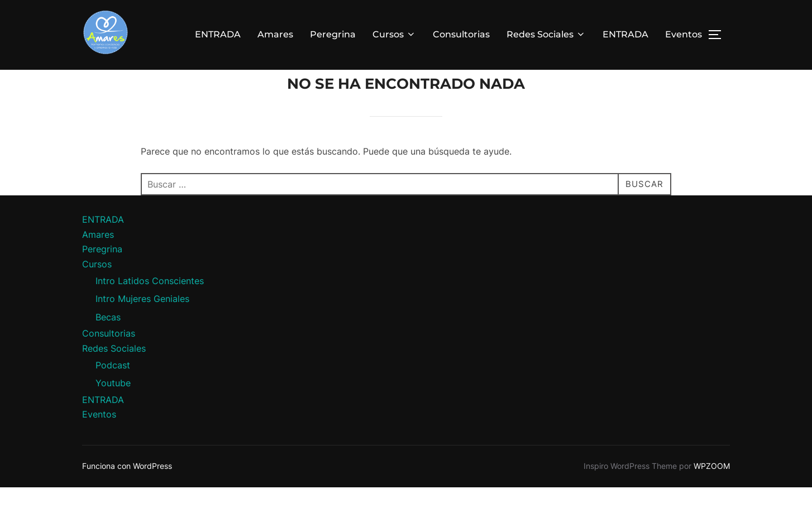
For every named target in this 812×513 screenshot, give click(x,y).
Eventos (684, 34)
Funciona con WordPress (127, 491)
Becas (108, 342)
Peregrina (333, 34)
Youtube (113, 408)
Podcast (113, 390)
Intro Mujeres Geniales (142, 324)
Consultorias (461, 34)
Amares (275, 34)
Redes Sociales (546, 34)
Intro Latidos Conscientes (150, 305)
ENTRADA (218, 34)
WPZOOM (712, 491)
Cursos (394, 34)
